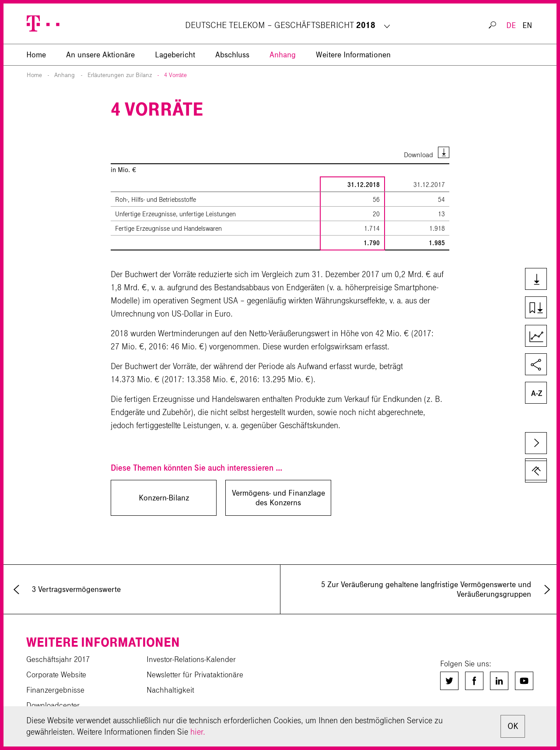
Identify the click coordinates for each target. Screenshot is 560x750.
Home (34, 75)
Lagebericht (175, 55)
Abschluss (232, 55)
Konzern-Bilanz (164, 498)
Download (418, 155)
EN (527, 25)
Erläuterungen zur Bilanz (120, 75)
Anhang (283, 55)
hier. (198, 732)
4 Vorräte (175, 75)
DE (511, 25)
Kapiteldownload (540, 308)
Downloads (540, 280)
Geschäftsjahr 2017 (58, 659)
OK (513, 726)
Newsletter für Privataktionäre (195, 675)
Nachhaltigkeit (170, 690)
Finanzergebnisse (55, 690)
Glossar (540, 394)
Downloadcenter (53, 705)
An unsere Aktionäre (100, 55)
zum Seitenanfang (536, 469)
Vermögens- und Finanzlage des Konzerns (278, 498)
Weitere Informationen (353, 55)
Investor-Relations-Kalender (191, 659)
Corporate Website (56, 675)
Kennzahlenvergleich (540, 337)
